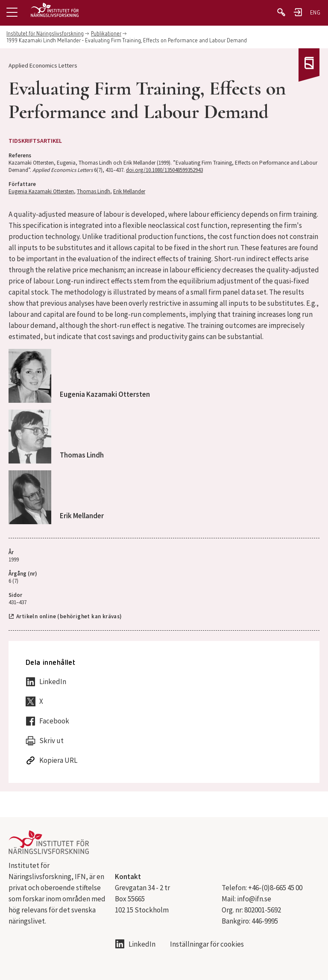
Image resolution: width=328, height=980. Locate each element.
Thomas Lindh (94, 191)
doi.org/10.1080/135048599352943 (164, 170)
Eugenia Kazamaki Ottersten (41, 191)
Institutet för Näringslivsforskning (45, 34)
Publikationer (106, 34)
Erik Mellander (129, 191)
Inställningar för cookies (207, 944)
